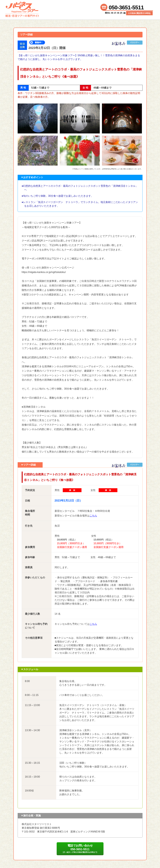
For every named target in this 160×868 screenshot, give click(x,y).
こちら (93, 516)
